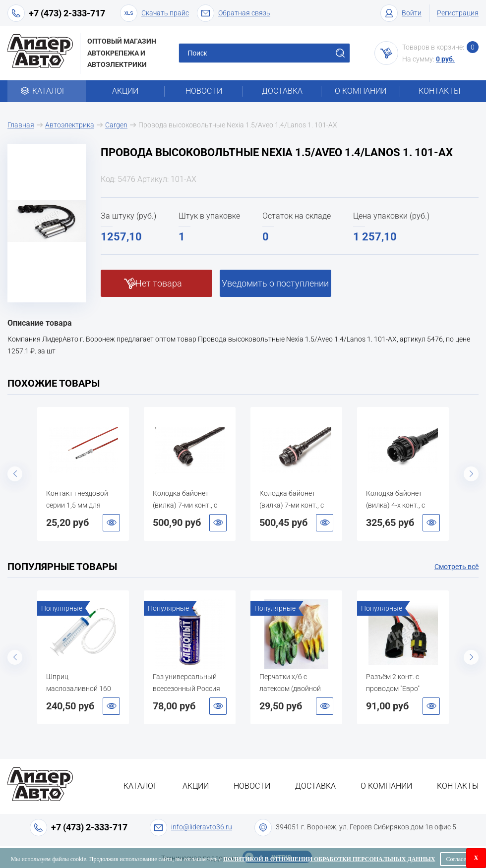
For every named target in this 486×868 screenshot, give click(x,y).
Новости (204, 91)
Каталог (47, 91)
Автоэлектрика (70, 125)
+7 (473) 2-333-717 (67, 13)
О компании (361, 91)
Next (471, 474)
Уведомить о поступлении (275, 283)
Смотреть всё (456, 567)
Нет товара (159, 283)
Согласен (457, 859)
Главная (21, 125)
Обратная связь (234, 13)
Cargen (116, 125)
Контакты (439, 91)
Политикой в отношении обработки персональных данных (329, 859)
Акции (125, 91)
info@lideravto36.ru (202, 827)
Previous (15, 474)
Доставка (282, 91)
